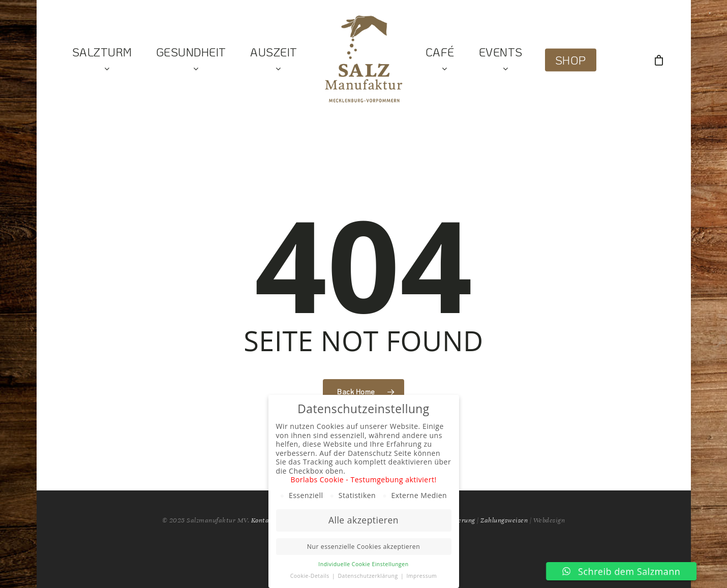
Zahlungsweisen (504, 520)
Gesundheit (191, 60)
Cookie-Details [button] (311, 576)
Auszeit (274, 60)
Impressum (421, 576)
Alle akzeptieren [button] (363, 520)
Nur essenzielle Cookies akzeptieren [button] (363, 547)
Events (501, 60)
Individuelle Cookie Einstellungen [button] (363, 564)
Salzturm (102, 60)
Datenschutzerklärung (368, 576)
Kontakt (264, 520)
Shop (571, 60)
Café (440, 60)
